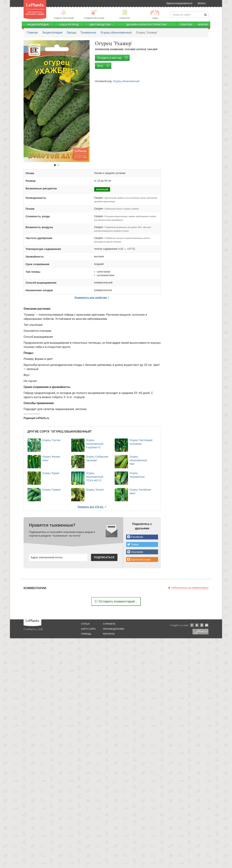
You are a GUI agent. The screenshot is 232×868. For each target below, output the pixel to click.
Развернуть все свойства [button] (92, 298)
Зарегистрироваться (179, 3)
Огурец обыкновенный (116, 33)
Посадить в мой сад (113, 58)
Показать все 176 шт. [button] (92, 507)
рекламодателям (113, 629)
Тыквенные (88, 33)
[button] (142, 537)
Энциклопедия (38, 25)
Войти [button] (202, 3)
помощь (86, 634)
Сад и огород (69, 25)
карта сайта (89, 629)
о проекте (109, 624)
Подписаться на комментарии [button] (188, 588)
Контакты (109, 634)
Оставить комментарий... (116, 601)
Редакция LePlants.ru (36, 418)
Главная (32, 33)
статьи (85, 624)
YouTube (207, 625)
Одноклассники (202, 625)
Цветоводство (100, 25)
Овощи (71, 33)
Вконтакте (197, 625)
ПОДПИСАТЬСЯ (104, 557)
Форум (203, 25)
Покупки (186, 25)
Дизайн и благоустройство (147, 25)
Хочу (104, 66)
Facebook (192, 625)
